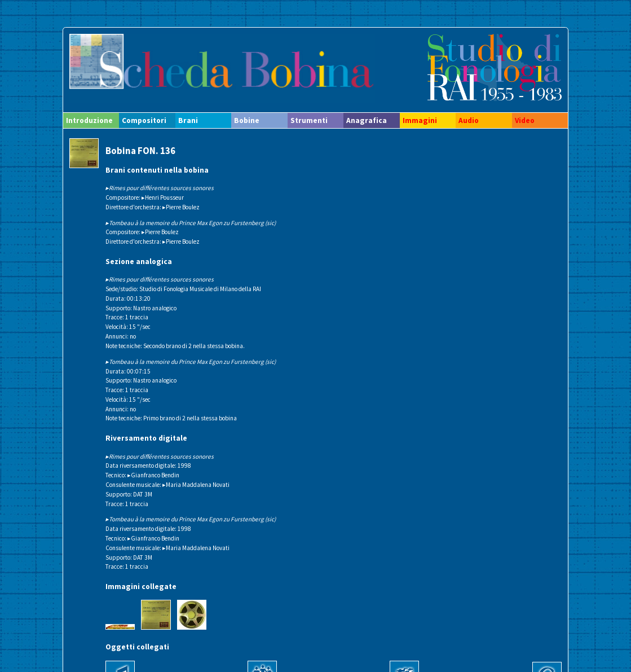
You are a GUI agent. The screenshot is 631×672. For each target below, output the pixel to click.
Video (525, 120)
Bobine (247, 120)
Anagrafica (367, 120)
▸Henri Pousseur (163, 197)
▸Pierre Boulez (181, 207)
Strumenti (309, 120)
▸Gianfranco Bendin (153, 475)
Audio (469, 120)
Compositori (144, 120)
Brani (188, 120)
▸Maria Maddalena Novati (196, 485)
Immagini (420, 120)
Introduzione (89, 120)
